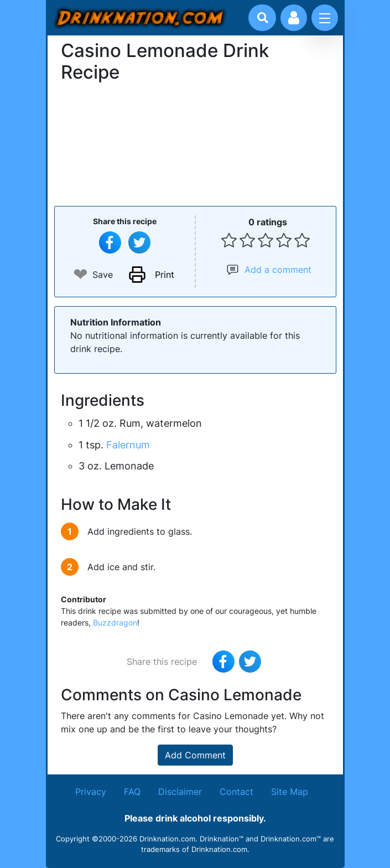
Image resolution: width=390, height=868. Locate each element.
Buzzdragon (115, 622)
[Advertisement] (195, 143)
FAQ (132, 792)
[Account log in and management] (294, 18)
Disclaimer (180, 792)
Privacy (91, 792)
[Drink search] (263, 18)
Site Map (290, 792)
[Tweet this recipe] (139, 242)
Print (165, 275)
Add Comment (195, 755)
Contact (236, 792)
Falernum (128, 445)
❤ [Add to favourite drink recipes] (80, 274)
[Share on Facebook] (110, 242)
